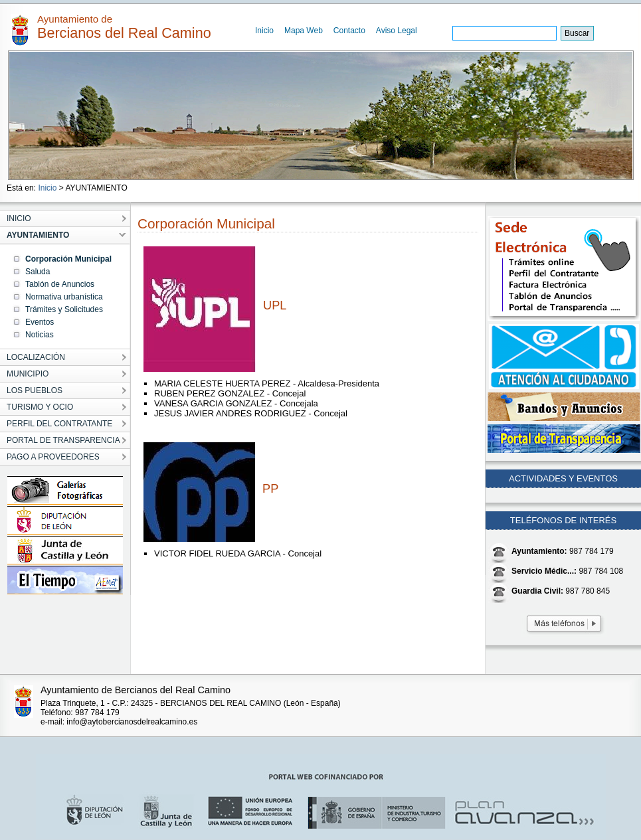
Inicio (264, 31)
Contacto (349, 31)
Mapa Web (304, 31)
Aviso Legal (397, 31)
